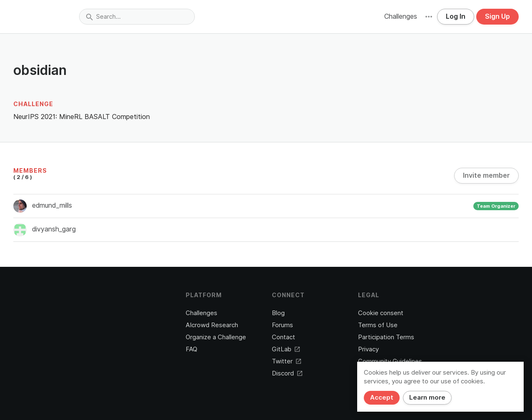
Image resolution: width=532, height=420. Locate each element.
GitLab (286, 349)
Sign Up (497, 16)
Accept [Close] (382, 398)
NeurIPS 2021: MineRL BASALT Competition (82, 117)
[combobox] (137, 17)
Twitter (286, 361)
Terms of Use (378, 325)
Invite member (486, 175)
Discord (287, 373)
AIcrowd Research (212, 325)
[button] (429, 17)
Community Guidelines (390, 361)
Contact (283, 337)
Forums (282, 325)
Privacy (368, 349)
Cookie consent (381, 313)
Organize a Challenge (216, 337)
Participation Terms (386, 337)
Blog (278, 313)
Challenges (401, 16)
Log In (456, 16)
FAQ (191, 349)
